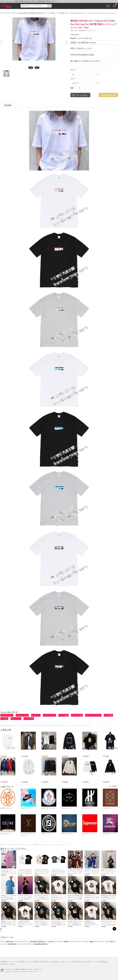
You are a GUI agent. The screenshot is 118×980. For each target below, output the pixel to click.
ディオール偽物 (63, 715)
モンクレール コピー (7, 715)
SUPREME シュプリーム (87, 31)
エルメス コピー (16, 719)
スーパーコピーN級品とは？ (19, 962)
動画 (37, 68)
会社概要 (3, 962)
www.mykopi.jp (23, 971)
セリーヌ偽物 (108, 715)
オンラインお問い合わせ (75, 962)
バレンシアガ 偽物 (77, 715)
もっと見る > (113, 786)
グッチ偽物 (4, 719)
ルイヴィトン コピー (22, 715)
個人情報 (102, 962)
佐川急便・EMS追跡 (40, 962)
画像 (31, 68)
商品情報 (8, 105)
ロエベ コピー (36, 715)
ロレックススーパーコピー (93, 715)
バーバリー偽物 (29, 719)
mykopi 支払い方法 (6, 964)
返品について (91, 962)
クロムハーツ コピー (49, 715)
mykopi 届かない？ (56, 962)
